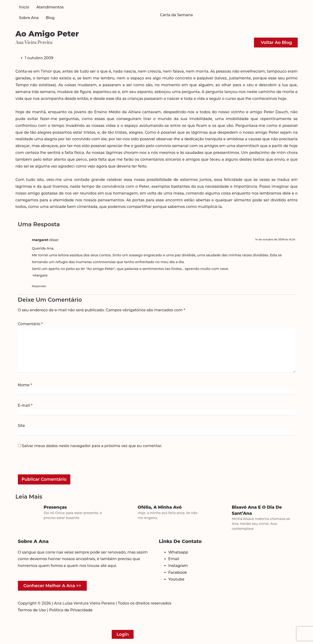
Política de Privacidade (71, 610)
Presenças (55, 507)
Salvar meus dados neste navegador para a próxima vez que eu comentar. (92, 446)
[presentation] (50, 464)
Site (21, 426)
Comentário (30, 324)
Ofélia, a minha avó (160, 507)
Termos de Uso (32, 610)
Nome (25, 385)
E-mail (25, 406)
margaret (40, 240)
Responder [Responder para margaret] (39, 286)
